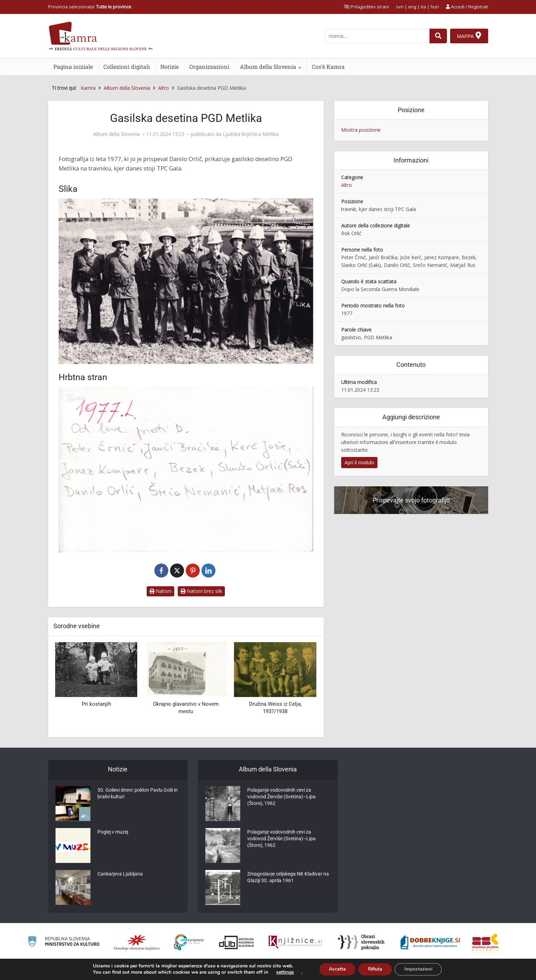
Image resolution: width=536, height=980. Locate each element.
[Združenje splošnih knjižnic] (485, 942)
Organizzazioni (209, 67)
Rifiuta (375, 969)
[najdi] (438, 36)
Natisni (160, 591)
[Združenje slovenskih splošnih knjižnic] (295, 942)
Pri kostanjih (96, 704)
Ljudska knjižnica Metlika (251, 134)
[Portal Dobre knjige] (430, 942)
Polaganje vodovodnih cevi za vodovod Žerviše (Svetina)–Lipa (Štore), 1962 (281, 798)
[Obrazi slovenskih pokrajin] (361, 942)
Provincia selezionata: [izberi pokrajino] (90, 7)
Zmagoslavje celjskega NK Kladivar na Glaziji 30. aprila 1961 (288, 879)
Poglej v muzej (113, 833)
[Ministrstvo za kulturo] (63, 942)
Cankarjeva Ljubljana (120, 875)
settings (281, 972)
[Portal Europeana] (189, 942)
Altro (347, 185)
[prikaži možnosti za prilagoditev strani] (366, 7)
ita (423, 7)
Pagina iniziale (73, 67)
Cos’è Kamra (328, 67)
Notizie (170, 67)
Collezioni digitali (127, 67)
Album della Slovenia (268, 67)
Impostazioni (421, 969)
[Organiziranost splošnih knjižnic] (137, 942)
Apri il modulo (359, 463)
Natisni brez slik (201, 591)
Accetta (335, 969)
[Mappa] (469, 36)
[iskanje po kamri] (377, 36)
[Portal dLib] (237, 942)
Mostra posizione (361, 130)
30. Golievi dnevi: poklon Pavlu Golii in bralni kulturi (138, 795)
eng (412, 7)
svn (400, 7)
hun (435, 7)
